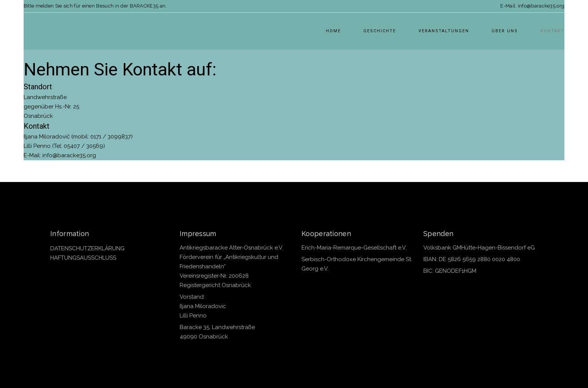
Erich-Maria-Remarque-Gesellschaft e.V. (354, 248)
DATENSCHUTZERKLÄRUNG (87, 248)
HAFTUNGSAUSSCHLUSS (83, 258)
